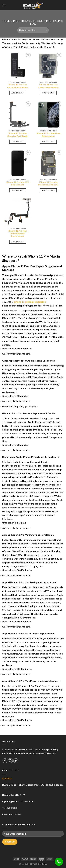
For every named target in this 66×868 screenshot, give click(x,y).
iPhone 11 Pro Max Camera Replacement (48, 86)
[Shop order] (33, 30)
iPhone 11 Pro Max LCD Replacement (18, 184)
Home (6, 21)
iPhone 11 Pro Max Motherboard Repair (48, 184)
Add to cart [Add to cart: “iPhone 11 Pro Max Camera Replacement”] (48, 93)
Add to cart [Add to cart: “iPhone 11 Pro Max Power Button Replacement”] (18, 242)
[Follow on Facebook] (5, 761)
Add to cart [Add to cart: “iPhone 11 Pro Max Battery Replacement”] (18, 93)
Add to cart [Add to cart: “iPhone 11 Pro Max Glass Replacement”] (48, 142)
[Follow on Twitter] (16, 761)
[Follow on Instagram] (10, 761)
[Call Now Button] (59, 862)
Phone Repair (22, 21)
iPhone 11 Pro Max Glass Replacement (48, 135)
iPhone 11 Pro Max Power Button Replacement (18, 233)
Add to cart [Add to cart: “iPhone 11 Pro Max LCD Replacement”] (18, 190)
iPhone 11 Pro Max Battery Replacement (18, 86)
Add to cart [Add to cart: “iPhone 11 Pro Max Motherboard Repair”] (48, 190)
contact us (15, 814)
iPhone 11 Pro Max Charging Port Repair (18, 135)
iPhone (38, 21)
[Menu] (4, 5)
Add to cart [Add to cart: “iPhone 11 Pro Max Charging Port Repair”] (18, 142)
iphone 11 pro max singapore (30, 302)
